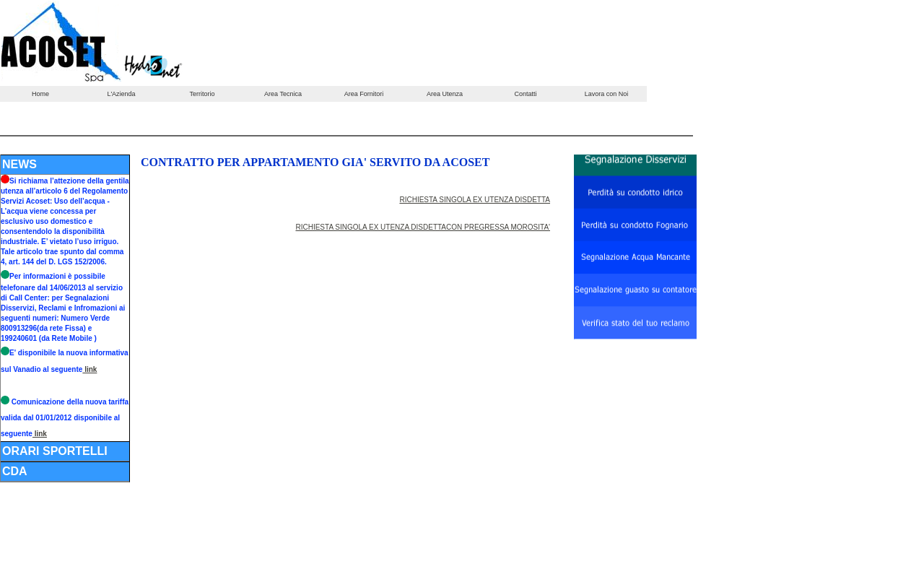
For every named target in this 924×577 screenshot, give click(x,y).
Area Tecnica (283, 94)
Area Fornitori (364, 94)
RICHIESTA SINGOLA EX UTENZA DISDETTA (475, 200)
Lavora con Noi (607, 94)
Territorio (202, 94)
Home (40, 94)
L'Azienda (121, 94)
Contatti (525, 94)
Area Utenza (445, 94)
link (90, 369)
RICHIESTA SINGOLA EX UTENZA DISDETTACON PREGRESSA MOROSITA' (423, 227)
